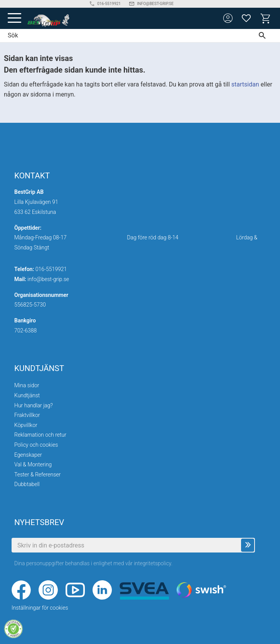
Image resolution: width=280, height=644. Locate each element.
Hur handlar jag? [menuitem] (34, 405)
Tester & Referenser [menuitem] (37, 475)
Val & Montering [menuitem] (33, 464)
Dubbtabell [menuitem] (27, 484)
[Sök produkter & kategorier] (124, 36)
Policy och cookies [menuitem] (36, 445)
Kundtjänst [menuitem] (27, 395)
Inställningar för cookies (40, 608)
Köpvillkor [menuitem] (26, 425)
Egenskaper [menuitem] (28, 455)
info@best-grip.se (48, 279)
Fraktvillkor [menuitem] (27, 415)
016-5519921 (51, 269)
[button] (14, 18)
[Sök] (264, 36)
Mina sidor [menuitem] (27, 385)
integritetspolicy (153, 563)
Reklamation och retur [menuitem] (40, 435)
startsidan (245, 84)
